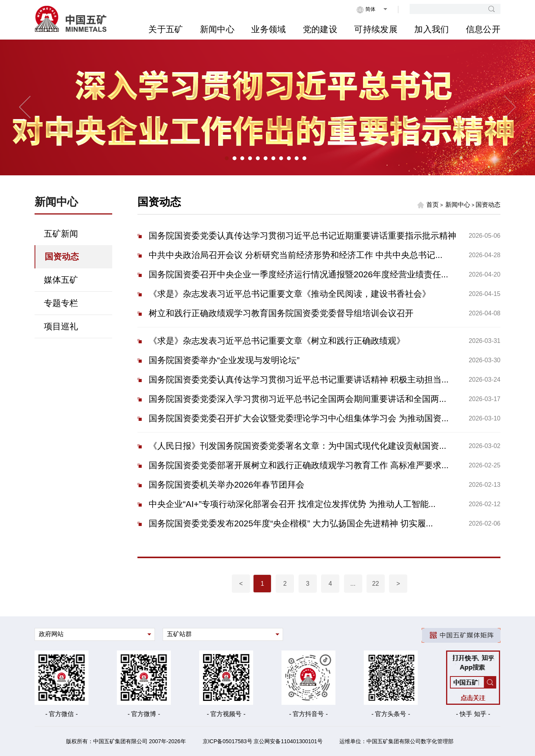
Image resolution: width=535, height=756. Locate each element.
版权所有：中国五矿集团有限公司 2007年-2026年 (126, 741)
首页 (428, 205)
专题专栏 (61, 303)
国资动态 (62, 257)
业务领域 (268, 29)
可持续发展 (376, 29)
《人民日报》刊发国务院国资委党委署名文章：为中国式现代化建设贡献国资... (297, 446)
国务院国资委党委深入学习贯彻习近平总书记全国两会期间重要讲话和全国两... (297, 399)
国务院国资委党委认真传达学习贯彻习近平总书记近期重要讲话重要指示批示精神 (302, 236)
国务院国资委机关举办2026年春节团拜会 (227, 485)
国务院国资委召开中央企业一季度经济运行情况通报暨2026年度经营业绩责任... (298, 274)
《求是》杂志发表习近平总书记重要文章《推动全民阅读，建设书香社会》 (290, 294)
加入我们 (432, 29)
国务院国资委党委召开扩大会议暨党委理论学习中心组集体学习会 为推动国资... (299, 418)
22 (375, 584)
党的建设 (320, 29)
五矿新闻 (61, 234)
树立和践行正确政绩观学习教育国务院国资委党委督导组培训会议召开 (281, 313)
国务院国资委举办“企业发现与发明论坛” (224, 360)
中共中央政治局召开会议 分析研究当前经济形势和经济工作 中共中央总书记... (296, 255)
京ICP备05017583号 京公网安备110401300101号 (263, 741)
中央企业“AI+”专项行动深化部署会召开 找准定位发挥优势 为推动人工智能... (292, 504)
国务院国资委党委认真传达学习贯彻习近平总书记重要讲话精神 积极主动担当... (299, 380)
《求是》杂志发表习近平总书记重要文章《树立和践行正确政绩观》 (277, 341)
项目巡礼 (61, 326)
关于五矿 (166, 29)
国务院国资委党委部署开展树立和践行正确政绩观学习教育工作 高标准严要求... (299, 465)
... (353, 584)
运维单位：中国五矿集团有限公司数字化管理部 (396, 741)
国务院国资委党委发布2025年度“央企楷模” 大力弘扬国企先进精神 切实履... (291, 523)
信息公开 (483, 29)
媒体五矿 (61, 280)
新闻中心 (217, 29)
